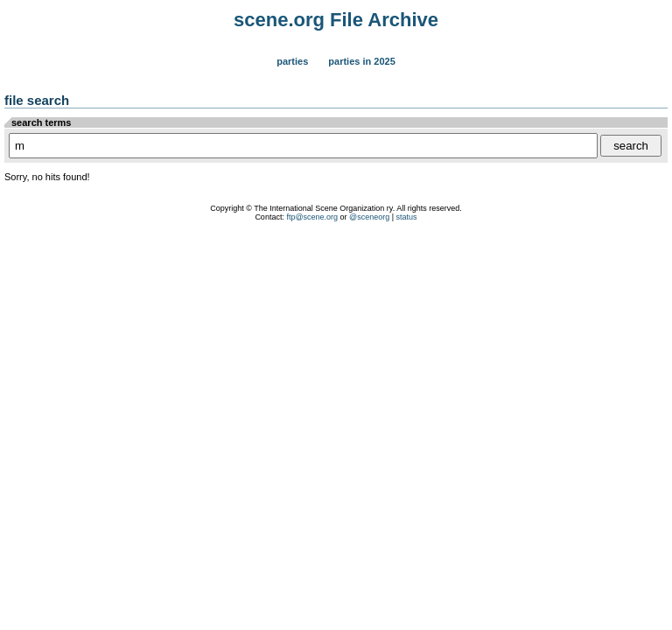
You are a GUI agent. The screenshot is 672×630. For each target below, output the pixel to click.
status (407, 217)
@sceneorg (369, 217)
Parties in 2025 (361, 61)
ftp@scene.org (312, 217)
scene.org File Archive (336, 20)
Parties (292, 61)
